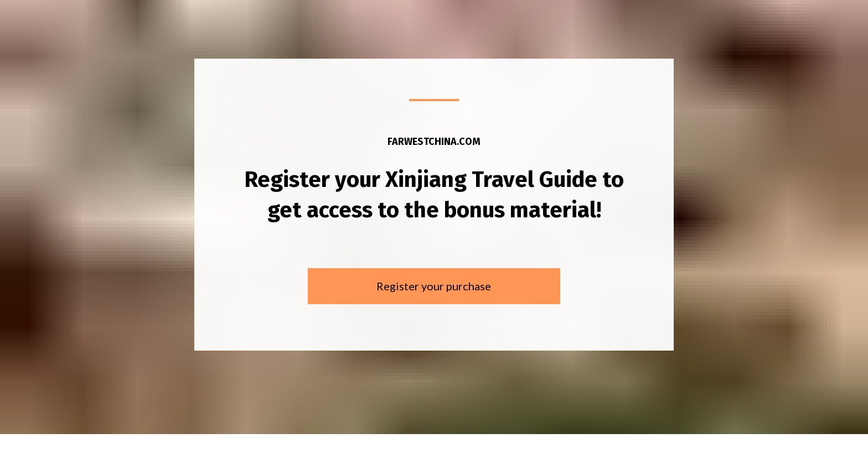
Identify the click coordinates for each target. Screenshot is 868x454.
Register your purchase (434, 283)
